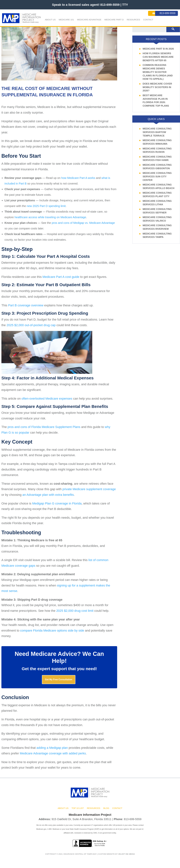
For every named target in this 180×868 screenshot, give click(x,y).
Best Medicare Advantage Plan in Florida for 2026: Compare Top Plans (156, 103)
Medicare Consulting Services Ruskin (157, 153)
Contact (148, 20)
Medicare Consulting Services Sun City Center (157, 179)
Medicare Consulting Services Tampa (157, 238)
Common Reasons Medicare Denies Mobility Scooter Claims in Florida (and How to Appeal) (158, 74)
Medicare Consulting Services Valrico (157, 221)
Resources (133, 20)
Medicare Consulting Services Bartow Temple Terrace (157, 135)
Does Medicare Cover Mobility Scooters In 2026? (157, 90)
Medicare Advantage (89, 20)
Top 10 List (78, 812)
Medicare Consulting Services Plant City (157, 197)
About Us (50, 20)
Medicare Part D (114, 20)
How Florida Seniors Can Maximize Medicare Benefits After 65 (158, 59)
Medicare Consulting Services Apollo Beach (158, 189)
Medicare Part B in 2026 (158, 51)
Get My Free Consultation (59, 682)
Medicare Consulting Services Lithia (157, 205)
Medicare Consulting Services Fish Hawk (157, 161)
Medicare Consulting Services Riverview (157, 230)
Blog (106, 812)
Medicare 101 (66, 20)
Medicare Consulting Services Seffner (157, 213)
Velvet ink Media (126, 858)
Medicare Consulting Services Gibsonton (157, 169)
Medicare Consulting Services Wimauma (157, 144)
